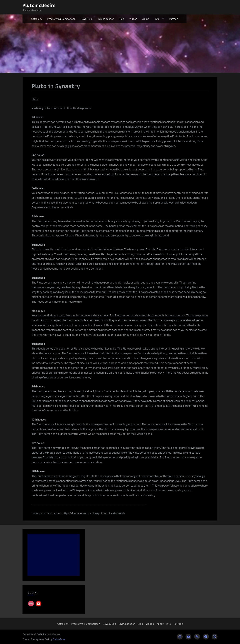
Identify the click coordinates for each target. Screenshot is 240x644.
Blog (121, 19)
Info (157, 19)
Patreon (173, 19)
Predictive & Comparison (61, 19)
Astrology (37, 19)
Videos (133, 19)
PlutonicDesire (39, 5)
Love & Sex (87, 19)
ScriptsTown (59, 639)
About (146, 19)
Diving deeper (106, 19)
